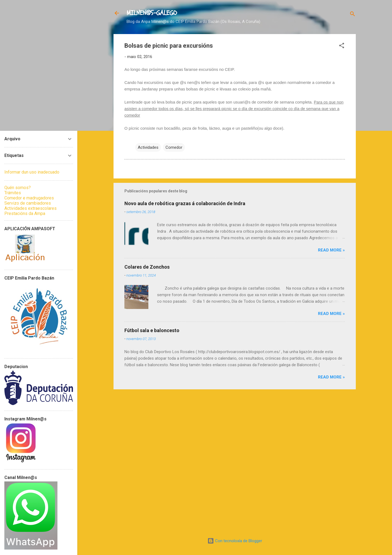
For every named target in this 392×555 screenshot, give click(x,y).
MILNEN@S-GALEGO (152, 13)
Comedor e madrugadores (29, 198)
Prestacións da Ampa (25, 213)
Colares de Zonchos (147, 267)
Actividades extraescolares (30, 208)
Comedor (174, 147)
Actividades (148, 147)
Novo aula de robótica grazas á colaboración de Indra (185, 203)
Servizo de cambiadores (28, 203)
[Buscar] (353, 15)
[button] (342, 46)
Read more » (331, 250)
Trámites (13, 193)
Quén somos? (18, 188)
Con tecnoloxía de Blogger (235, 541)
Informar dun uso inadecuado (32, 172)
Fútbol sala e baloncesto (152, 330)
